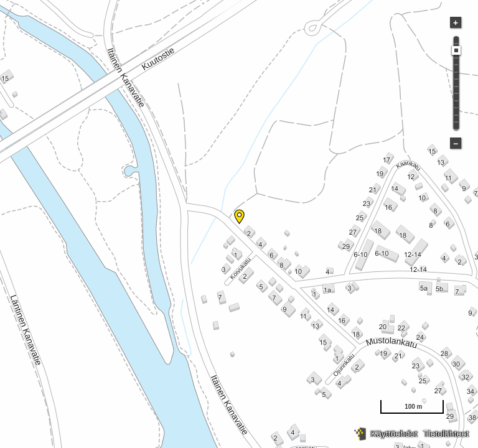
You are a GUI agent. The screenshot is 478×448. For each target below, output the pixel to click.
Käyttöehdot (394, 434)
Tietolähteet (446, 434)
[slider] (456, 50)
